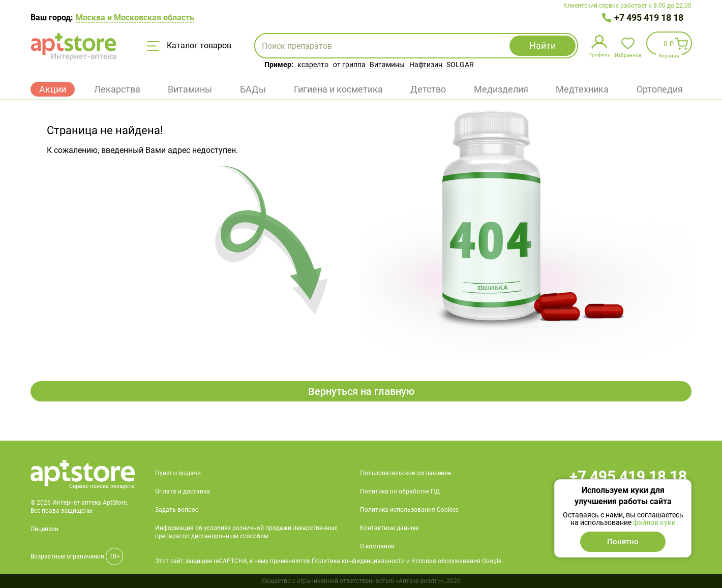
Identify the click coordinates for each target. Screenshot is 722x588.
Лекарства (117, 89)
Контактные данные (389, 528)
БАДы (253, 89)
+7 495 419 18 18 (649, 18)
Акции (53, 89)
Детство (428, 89)
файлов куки (654, 522)
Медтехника (582, 89)
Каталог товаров (189, 46)
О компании (377, 546)
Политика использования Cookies (409, 510)
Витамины (387, 65)
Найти (543, 45)
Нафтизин (426, 65)
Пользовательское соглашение (405, 473)
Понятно (623, 542)
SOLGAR (460, 65)
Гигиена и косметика (338, 89)
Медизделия (501, 89)
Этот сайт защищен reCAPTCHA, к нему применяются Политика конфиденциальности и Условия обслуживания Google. (329, 561)
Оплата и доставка (183, 491)
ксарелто (313, 65)
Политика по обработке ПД (400, 491)
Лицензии (44, 529)
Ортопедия (660, 89)
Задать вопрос (177, 510)
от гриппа (349, 65)
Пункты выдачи (178, 473)
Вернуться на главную (361, 391)
